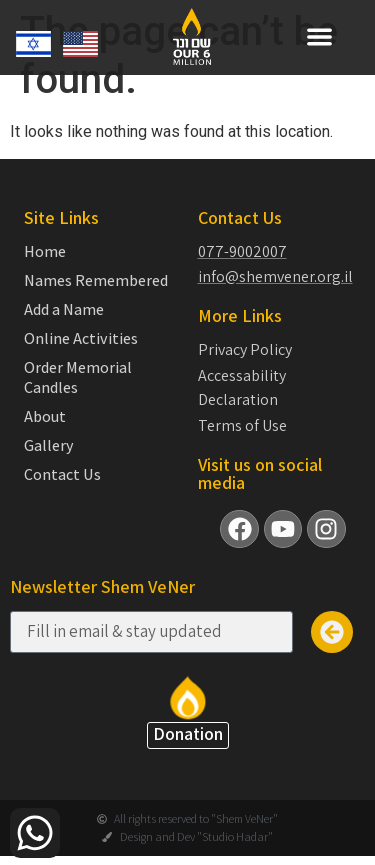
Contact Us (62, 475)
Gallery (49, 446)
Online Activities (81, 339)
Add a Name (64, 310)
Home (45, 252)
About (45, 417)
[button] (319, 36)
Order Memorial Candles (78, 378)
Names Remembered (96, 281)
